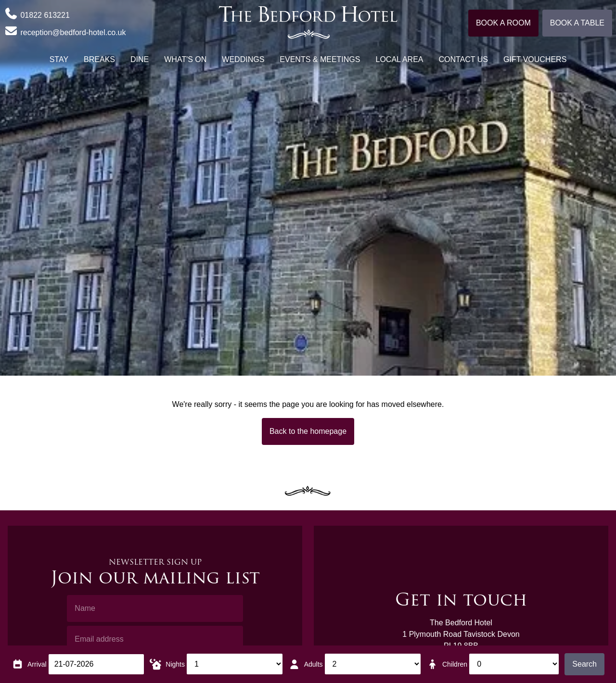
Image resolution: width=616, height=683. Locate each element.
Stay (59, 59)
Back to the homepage (308, 431)
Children (455, 664)
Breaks (99, 59)
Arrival (37, 664)
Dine (140, 59)
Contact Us (464, 59)
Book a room (503, 23)
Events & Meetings (320, 59)
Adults (314, 664)
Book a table (577, 23)
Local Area (399, 59)
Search (584, 664)
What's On (185, 59)
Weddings (243, 59)
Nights (175, 664)
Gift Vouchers (535, 59)
